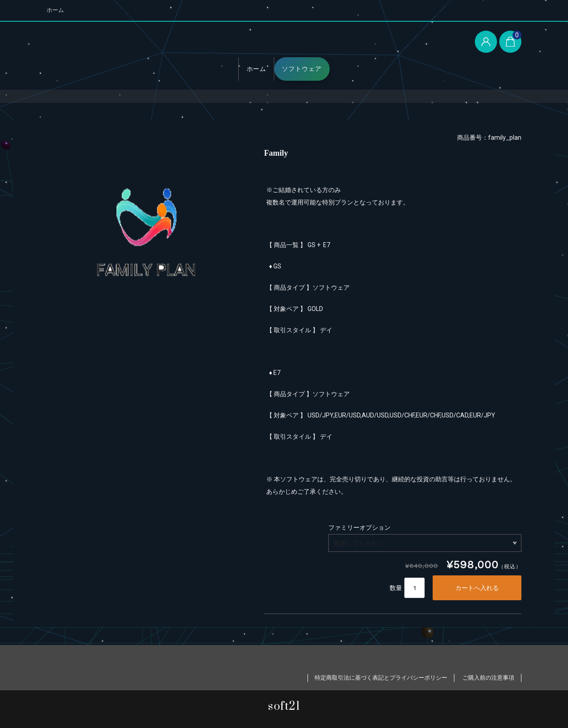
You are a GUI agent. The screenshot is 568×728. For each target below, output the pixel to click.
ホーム (55, 10)
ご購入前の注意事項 (488, 678)
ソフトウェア (302, 69)
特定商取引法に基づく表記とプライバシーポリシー (381, 678)
